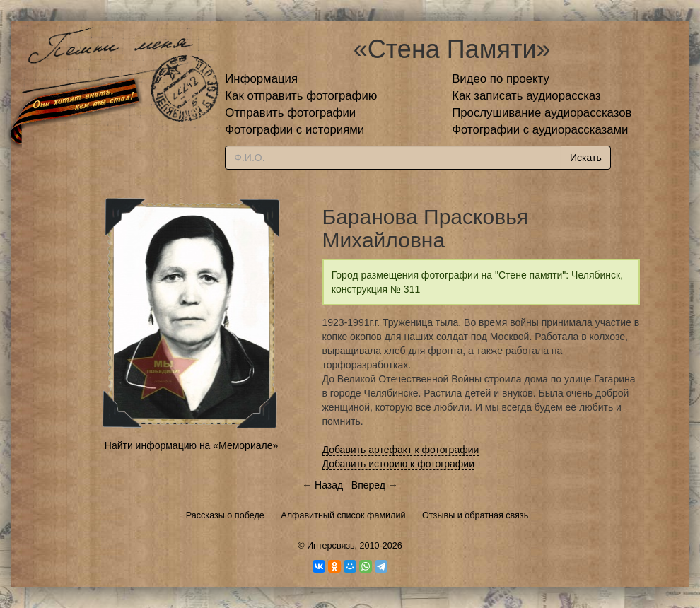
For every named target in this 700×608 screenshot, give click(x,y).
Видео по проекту (501, 79)
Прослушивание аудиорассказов (542, 113)
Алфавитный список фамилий (343, 515)
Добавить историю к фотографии (399, 464)
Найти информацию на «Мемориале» (191, 445)
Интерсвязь (331, 546)
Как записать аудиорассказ (526, 96)
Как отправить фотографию (301, 96)
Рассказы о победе (225, 515)
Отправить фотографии (290, 113)
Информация (261, 79)
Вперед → (375, 485)
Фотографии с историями (294, 130)
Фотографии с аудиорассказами (540, 130)
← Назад (322, 485)
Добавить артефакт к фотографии (401, 450)
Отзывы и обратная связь (475, 515)
